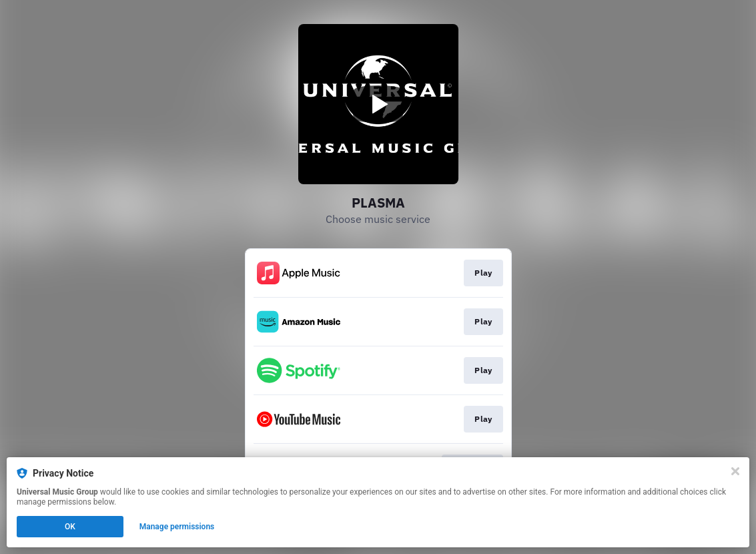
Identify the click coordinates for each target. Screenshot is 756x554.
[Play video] (378, 104)
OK (70, 527)
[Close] (735, 471)
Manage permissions (177, 527)
